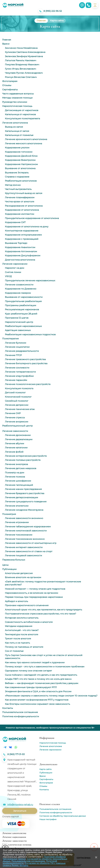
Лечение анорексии (17, 422)
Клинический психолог (18, 397)
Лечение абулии (15, 443)
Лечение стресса (15, 418)
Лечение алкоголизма (15, 123)
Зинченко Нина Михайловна (21, 48)
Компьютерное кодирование (22, 231)
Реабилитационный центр (17, 426)
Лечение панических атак (20, 409)
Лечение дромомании (18, 435)
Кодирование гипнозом (19, 152)
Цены (5, 565)
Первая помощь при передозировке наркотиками (34, 597)
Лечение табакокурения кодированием (28, 527)
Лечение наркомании (15, 264)
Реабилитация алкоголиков (21, 181)
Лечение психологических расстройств (28, 384)
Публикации (9, 569)
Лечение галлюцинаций (19, 485)
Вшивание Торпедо (16, 243)
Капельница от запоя (17, 131)
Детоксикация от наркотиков (22, 110)
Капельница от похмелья (19, 135)
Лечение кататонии (16, 448)
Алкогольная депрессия (19, 573)
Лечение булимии (16, 343)
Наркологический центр (19, 322)
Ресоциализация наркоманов (22, 309)
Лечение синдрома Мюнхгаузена (24, 510)
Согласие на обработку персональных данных (63, 816)
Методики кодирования (19, 626)
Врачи (6, 44)
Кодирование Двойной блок (21, 156)
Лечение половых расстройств (23, 460)
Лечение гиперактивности (20, 372)
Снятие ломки (13, 272)
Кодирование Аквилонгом (20, 247)
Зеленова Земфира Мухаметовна (24, 56)
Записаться (20, 811)
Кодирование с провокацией (22, 239)
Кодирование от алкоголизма (22, 210)
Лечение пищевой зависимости (23, 556)
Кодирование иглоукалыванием (23, 235)
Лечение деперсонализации (21, 497)
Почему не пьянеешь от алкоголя (24, 647)
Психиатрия (9, 514)
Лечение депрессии (17, 405)
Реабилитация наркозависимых (23, 326)
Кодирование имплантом (20, 214)
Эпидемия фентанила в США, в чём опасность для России (38, 691)
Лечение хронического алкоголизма (26, 139)
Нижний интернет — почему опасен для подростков (35, 589)
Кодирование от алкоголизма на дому (27, 227)
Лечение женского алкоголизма (23, 144)
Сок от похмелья (14, 651)
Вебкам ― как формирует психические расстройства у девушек (42, 683)
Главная (7, 40)
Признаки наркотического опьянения (27, 605)
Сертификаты (10, 90)
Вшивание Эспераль (17, 173)
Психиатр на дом (15, 473)
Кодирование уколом (17, 148)
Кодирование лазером (18, 293)
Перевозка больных (14, 560)
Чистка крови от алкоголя (20, 202)
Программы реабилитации (21, 305)
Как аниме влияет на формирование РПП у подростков (37, 700)
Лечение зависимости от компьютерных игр (31, 543)
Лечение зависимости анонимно (24, 518)
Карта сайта (45, 769)
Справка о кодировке (17, 177)
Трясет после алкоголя (18, 639)
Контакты (8, 708)
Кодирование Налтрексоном (21, 164)
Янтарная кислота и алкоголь (22, 618)
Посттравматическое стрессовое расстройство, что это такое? (40, 614)
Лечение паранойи (16, 380)
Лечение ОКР (13, 413)
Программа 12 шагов (17, 318)
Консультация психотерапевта (22, 119)
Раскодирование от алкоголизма (24, 206)
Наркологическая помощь (17, 106)
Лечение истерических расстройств (26, 456)
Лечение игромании (17, 522)
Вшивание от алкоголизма (20, 168)
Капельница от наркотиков (20, 114)
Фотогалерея (10, 81)
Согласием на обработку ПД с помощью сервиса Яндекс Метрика (34, 864)
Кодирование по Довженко (21, 289)
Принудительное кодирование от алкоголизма (32, 218)
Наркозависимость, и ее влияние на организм (32, 593)
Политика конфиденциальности (21, 716)
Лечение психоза (15, 477)
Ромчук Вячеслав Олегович (21, 77)
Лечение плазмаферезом (20, 197)
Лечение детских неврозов (21, 468)
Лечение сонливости (17, 368)
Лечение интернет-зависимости (24, 547)
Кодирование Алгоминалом (21, 251)
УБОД (8, 276)
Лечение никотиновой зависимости (26, 531)
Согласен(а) (84, 858)
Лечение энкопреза (16, 464)
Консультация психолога (19, 388)
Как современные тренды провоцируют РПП (31, 687)
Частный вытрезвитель (18, 189)
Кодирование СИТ (15, 222)
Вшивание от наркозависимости (24, 297)
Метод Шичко (13, 185)
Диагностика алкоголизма (20, 260)
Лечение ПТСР (13, 355)
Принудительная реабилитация (23, 301)
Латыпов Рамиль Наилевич (21, 60)
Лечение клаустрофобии (19, 376)
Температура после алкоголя (22, 634)
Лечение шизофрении (18, 481)
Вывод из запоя (14, 127)
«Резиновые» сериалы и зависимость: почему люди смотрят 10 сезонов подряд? (51, 696)
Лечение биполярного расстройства (26, 363)
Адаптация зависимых (18, 330)
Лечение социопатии (17, 347)
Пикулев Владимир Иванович (22, 65)
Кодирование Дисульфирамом (23, 256)
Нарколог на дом (15, 268)
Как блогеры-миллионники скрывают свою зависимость (37, 704)
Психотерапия (10, 339)
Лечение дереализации (19, 439)
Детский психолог (15, 393)
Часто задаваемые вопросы (18, 94)
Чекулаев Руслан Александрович (24, 73)
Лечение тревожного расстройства (25, 359)
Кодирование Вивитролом (20, 160)
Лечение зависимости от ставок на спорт (29, 551)
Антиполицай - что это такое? (22, 630)
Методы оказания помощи (17, 98)
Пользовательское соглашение (20, 712)
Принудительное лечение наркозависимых (30, 281)
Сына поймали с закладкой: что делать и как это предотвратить (41, 675)
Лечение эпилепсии (17, 506)
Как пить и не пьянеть (17, 643)
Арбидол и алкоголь (16, 601)
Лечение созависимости (19, 285)
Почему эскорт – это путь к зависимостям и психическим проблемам (45, 667)
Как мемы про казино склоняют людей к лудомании (35, 662)
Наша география (48, 819)
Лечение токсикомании (19, 535)
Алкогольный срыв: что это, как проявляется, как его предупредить (44, 610)
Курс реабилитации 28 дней (21, 314)
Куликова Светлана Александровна (25, 52)
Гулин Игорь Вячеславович (21, 69)
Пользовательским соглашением (28, 861)
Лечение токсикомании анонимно (25, 539)
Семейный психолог (17, 401)
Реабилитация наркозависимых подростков (30, 334)
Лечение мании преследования (23, 489)
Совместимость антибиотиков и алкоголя (29, 622)
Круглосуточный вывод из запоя (24, 193)
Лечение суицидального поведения (26, 502)
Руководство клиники (15, 102)
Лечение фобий (14, 452)
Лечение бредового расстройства (25, 493)
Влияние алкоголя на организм (23, 577)
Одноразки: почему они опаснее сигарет (28, 671)
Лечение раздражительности (22, 351)
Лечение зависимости (15, 431)
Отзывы (7, 85)
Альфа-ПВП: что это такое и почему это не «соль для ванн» (38, 679)
